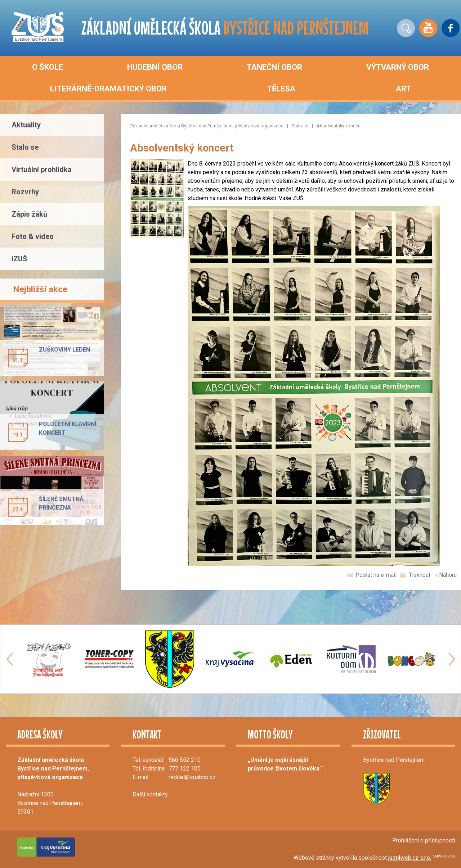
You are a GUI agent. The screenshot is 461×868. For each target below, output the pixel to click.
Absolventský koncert (339, 126)
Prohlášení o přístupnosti (424, 840)
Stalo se (300, 126)
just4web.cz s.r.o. (410, 858)
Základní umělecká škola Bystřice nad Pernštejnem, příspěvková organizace (207, 126)
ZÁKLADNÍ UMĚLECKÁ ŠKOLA (225, 28)
